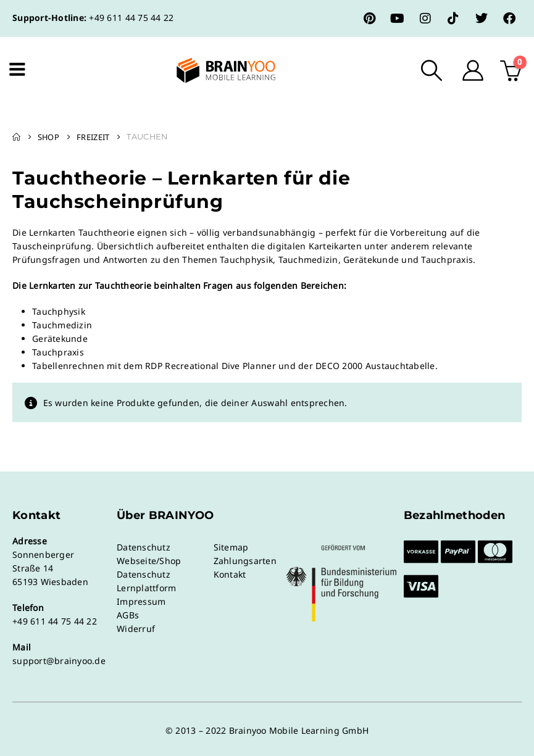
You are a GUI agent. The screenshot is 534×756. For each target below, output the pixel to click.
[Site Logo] (215, 70)
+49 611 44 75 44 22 (131, 18)
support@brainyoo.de (59, 661)
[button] (432, 70)
